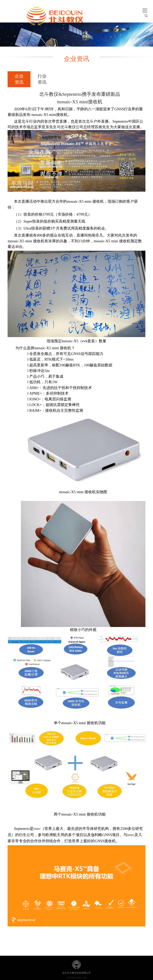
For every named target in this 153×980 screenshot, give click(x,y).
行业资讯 (42, 79)
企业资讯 (19, 79)
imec (37, 829)
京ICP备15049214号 (77, 978)
